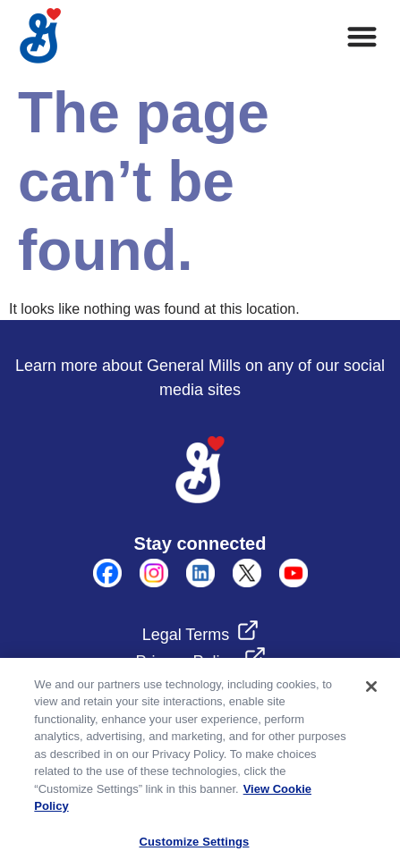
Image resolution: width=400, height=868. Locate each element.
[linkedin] (200, 582)
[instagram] (154, 582)
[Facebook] (107, 582)
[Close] (371, 692)
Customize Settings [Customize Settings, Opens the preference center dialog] (195, 847)
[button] (363, 36)
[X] (247, 582)
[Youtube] (294, 582)
